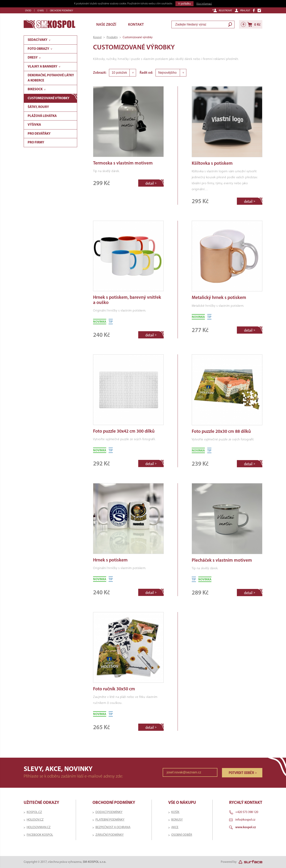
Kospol (97, 38)
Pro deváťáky (39, 134)
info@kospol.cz (245, 820)
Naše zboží (106, 25)
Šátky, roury (38, 107)
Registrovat (222, 10)
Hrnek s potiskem (110, 560)
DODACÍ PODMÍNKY (109, 812)
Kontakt (136, 25)
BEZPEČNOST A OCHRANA (113, 827)
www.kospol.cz (246, 827)
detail (151, 183)
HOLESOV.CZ (35, 820)
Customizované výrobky (49, 98)
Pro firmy (36, 143)
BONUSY (177, 820)
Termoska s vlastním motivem (123, 163)
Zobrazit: (100, 73)
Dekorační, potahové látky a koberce (51, 78)
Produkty (112, 38)
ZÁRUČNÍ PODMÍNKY (110, 835)
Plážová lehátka (42, 116)
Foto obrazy (38, 49)
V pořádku (185, 4)
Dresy (33, 58)
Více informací (204, 4)
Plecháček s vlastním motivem (222, 561)
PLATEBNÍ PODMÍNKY (110, 820)
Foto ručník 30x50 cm (114, 689)
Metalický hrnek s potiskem (219, 298)
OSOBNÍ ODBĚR (182, 835)
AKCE (175, 827)
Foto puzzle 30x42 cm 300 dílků (124, 432)
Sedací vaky (37, 40)
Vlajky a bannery (42, 67)
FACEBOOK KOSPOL (40, 835)
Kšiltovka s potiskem (212, 164)
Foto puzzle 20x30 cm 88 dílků (221, 432)
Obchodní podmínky (61, 11)
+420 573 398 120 (247, 812)
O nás (41, 11)
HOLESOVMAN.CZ (39, 827)
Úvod (28, 11)
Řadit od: (146, 73)
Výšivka (34, 125)
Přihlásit (243, 10)
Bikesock (35, 89)
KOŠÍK (175, 812)
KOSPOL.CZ (34, 812)
